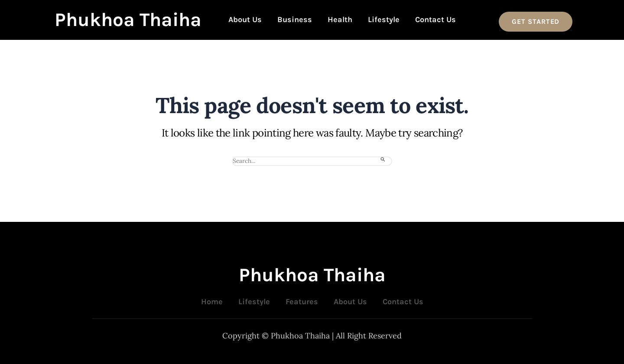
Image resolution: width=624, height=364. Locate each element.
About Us (245, 19)
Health (340, 19)
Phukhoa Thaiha (128, 20)
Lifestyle (384, 19)
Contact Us (435, 19)
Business (295, 19)
